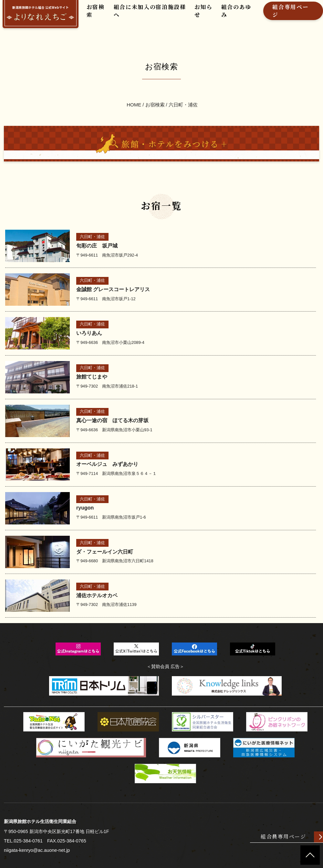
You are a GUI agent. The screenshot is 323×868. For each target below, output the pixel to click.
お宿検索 (95, 15)
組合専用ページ (272, 15)
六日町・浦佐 (183, 96)
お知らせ (192, 15)
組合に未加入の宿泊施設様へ (143, 15)
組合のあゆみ (222, 15)
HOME (134, 96)
